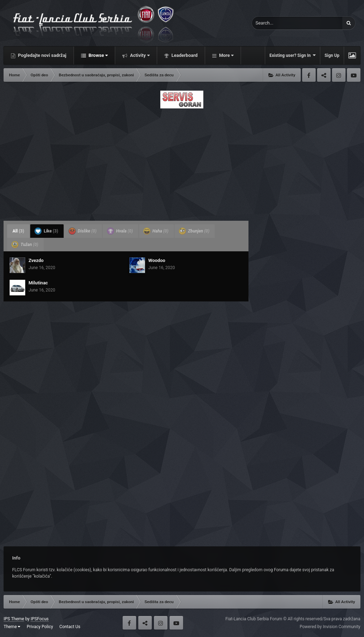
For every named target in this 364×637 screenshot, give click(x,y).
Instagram (339, 75)
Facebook (309, 75)
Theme (12, 627)
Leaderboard (184, 55)
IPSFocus (39, 619)
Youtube (354, 75)
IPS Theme (14, 619)
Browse (98, 55)
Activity (139, 55)
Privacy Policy (40, 627)
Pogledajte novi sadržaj (42, 55)
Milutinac (38, 283)
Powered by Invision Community (330, 627)
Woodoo (157, 260)
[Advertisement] (182, 162)
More (226, 55)
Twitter (324, 75)
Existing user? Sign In (293, 55)
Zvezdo (36, 260)
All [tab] (18, 231)
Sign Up (332, 55)
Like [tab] (46, 231)
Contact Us (70, 627)
